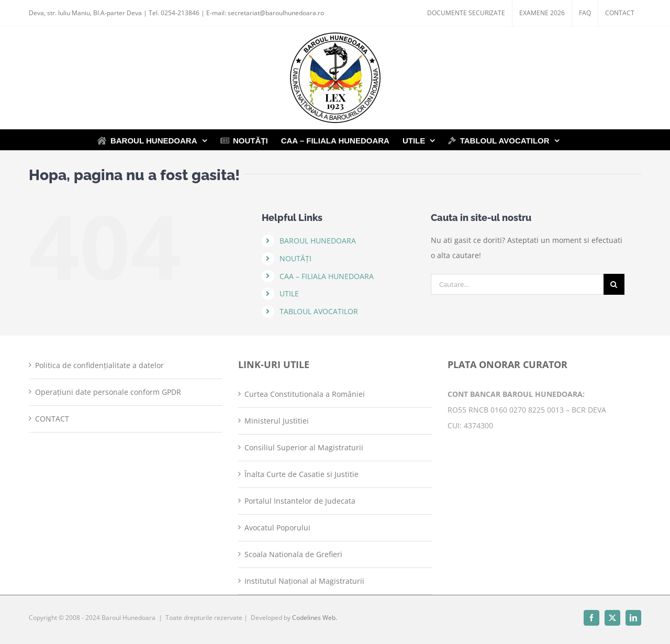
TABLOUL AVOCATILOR (319, 311)
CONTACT (52, 419)
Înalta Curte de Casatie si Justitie (301, 474)
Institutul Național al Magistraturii (304, 581)
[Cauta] (614, 284)
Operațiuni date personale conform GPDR (108, 392)
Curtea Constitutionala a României (305, 394)
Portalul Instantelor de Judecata (300, 501)
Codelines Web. (315, 618)
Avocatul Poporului (277, 528)
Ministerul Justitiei (277, 421)
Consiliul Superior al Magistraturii (304, 447)
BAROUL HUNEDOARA (318, 241)
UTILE (289, 293)
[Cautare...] (517, 284)
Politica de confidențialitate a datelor (99, 365)
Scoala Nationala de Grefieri (293, 554)
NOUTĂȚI (295, 258)
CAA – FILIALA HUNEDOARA (327, 276)
